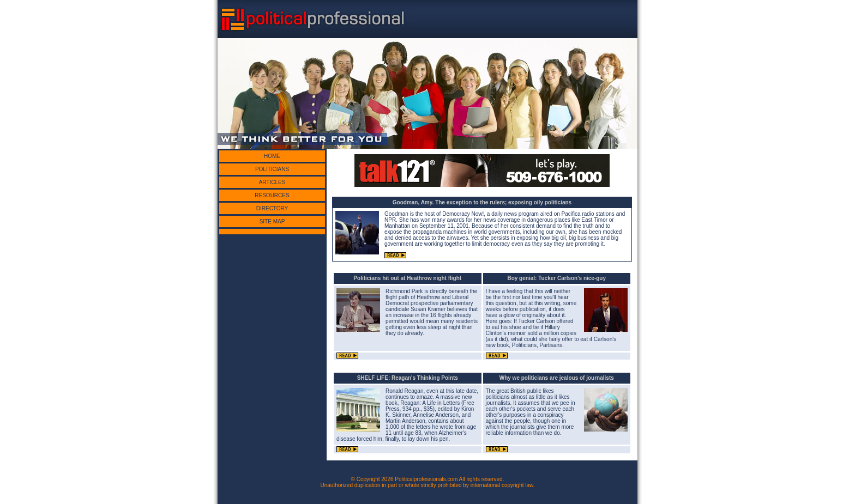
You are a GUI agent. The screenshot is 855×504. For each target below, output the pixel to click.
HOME (272, 156)
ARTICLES (272, 182)
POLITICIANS (272, 169)
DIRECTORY (272, 208)
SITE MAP (272, 221)
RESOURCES (272, 195)
